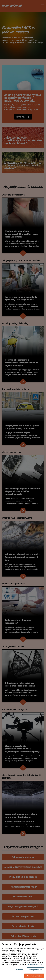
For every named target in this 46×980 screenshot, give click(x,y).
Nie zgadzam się (36, 970)
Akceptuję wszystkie (34, 976)
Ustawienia (19, 970)
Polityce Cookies (35, 965)
